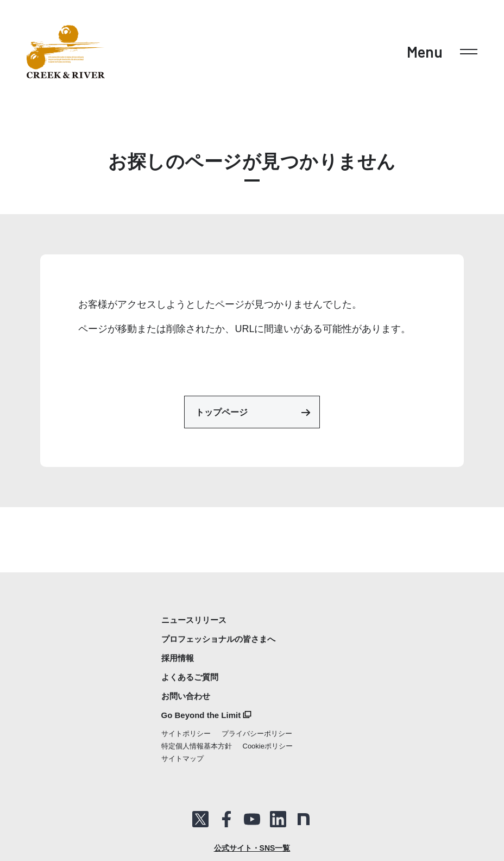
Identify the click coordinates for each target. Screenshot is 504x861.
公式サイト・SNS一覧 (252, 848)
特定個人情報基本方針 (197, 746)
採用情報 (178, 658)
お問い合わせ (186, 696)
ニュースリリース (194, 620)
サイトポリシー (186, 734)
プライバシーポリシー (257, 734)
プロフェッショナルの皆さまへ (218, 639)
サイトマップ (182, 759)
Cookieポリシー (268, 746)
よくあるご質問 (190, 677)
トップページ (253, 412)
